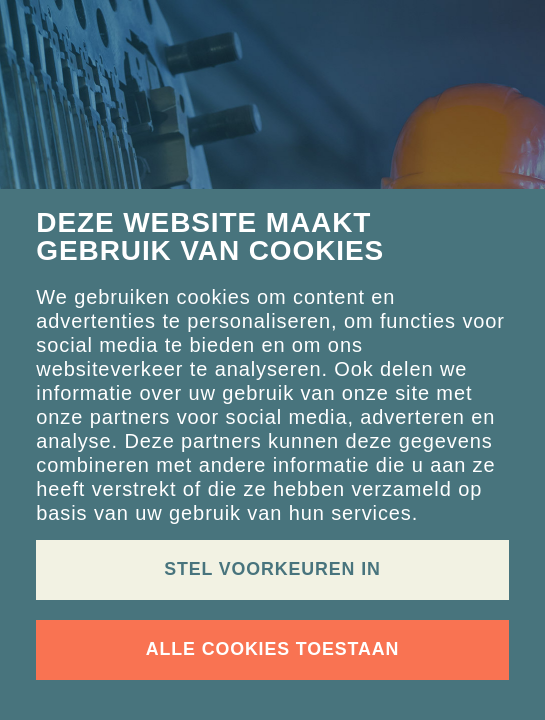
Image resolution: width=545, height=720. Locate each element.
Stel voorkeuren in (272, 569)
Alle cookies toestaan (272, 649)
